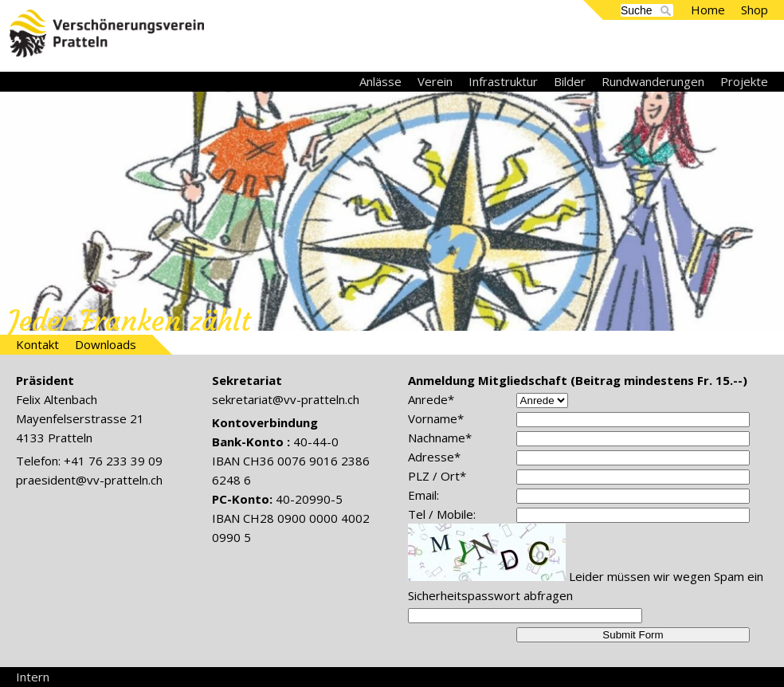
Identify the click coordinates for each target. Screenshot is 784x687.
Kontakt (37, 344)
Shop (755, 10)
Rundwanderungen (653, 81)
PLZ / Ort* (437, 476)
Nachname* (440, 438)
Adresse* (434, 457)
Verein (435, 81)
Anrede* (431, 399)
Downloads (106, 344)
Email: (423, 495)
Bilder (570, 81)
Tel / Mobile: (442, 514)
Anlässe (380, 81)
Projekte (744, 81)
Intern (33, 677)
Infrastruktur (503, 81)
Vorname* (436, 418)
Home (708, 10)
